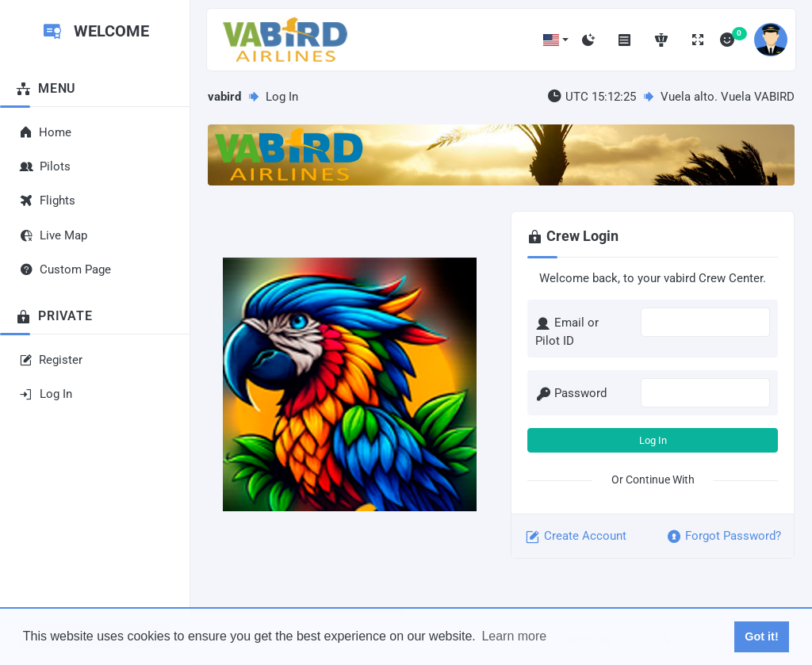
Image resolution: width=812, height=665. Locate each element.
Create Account (575, 537)
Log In (653, 440)
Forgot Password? (724, 537)
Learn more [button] (514, 636)
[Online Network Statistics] (661, 40)
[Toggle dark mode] (588, 40)
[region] (95, 288)
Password (571, 394)
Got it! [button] (761, 636)
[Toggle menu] (625, 40)
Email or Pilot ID (567, 332)
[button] (556, 40)
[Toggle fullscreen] (698, 40)
